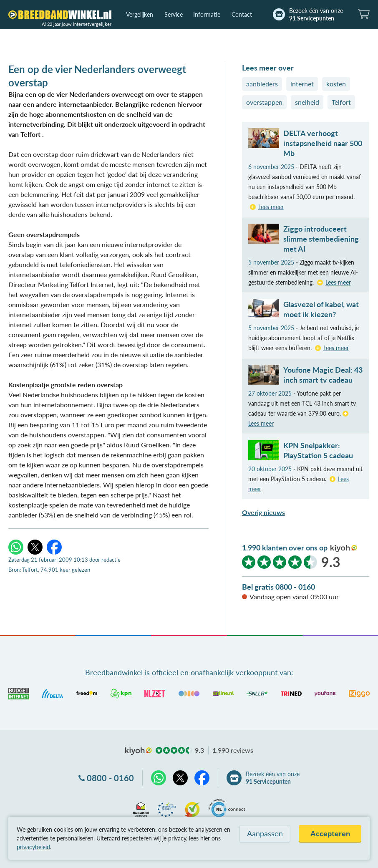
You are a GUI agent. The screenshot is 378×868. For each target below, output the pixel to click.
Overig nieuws (263, 512)
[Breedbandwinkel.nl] (60, 15)
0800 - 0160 (110, 778)
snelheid (307, 102)
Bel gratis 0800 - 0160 (278, 587)
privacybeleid (33, 847)
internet (302, 84)
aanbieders (262, 84)
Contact (242, 14)
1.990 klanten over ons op (285, 548)
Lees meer (271, 207)
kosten (336, 84)
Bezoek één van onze (316, 15)
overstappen (264, 102)
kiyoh (344, 548)
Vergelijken (140, 14)
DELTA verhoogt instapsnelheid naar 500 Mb (323, 143)
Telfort (341, 102)
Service (174, 14)
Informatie (207, 14)
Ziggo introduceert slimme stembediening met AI (321, 239)
